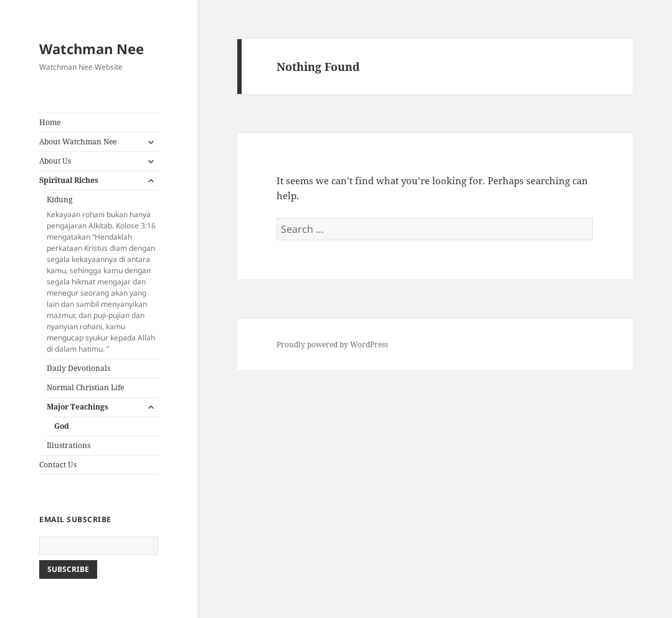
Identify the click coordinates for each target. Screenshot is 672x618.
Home (50, 122)
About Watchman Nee (78, 142)
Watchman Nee (92, 49)
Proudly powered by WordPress (332, 344)
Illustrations (69, 445)
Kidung (102, 274)
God (62, 426)
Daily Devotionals (78, 368)
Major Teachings (78, 407)
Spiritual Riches (69, 180)
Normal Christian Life (85, 387)
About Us (55, 161)
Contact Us (58, 465)
